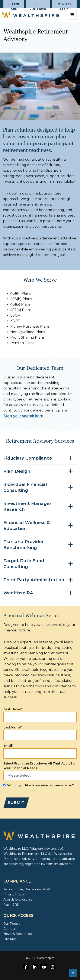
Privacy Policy (15, 894)
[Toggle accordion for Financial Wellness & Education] (40, 526)
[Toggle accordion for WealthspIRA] (40, 593)
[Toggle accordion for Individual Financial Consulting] (40, 487)
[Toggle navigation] (72, 15)
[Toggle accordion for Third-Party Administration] (40, 580)
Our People (12, 924)
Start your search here (23, 416)
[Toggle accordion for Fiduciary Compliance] (40, 458)
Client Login (64, 5)
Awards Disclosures (18, 899)
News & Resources (17, 934)
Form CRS (14, 5)
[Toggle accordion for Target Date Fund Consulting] (40, 564)
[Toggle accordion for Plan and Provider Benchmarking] (40, 545)
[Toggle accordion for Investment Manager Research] (40, 507)
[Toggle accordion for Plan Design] (40, 471)
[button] (73, 973)
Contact (9, 929)
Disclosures (38, 5)
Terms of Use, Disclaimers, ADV (27, 889)
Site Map (10, 939)
